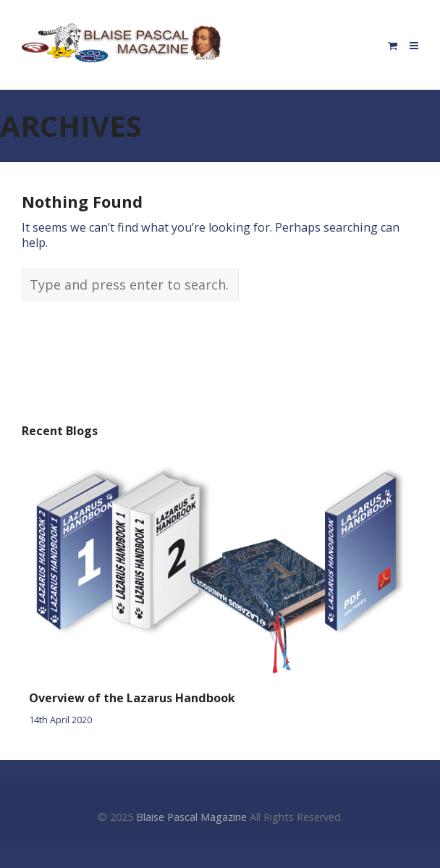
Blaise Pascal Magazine (191, 817)
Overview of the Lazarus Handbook (132, 698)
